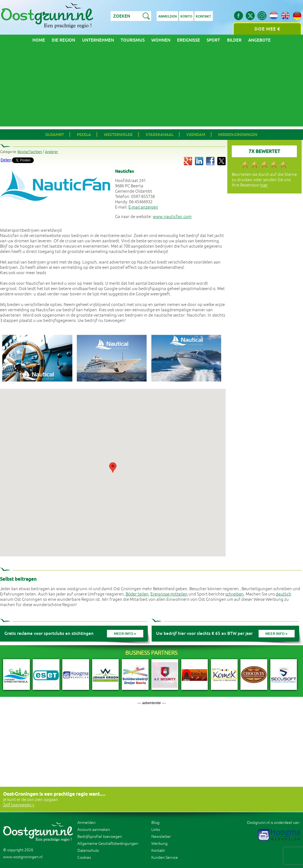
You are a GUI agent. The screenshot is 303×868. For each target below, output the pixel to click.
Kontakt (203, 16)
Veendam (196, 135)
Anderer (52, 152)
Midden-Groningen (238, 135)
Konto (186, 16)
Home (39, 40)
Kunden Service (165, 858)
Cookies (84, 858)
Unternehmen (98, 40)
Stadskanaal (160, 135)
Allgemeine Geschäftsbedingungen (108, 844)
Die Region (63, 40)
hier (264, 185)
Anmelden (168, 16)
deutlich (283, 594)
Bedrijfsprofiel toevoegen (100, 837)
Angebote (259, 40)
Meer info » (125, 634)
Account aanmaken (94, 830)
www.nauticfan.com (172, 217)
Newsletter (161, 837)
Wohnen (161, 40)
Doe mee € (267, 29)
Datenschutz (88, 851)
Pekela (84, 135)
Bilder (234, 40)
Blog (155, 823)
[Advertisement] (151, 87)
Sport (213, 40)
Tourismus (133, 40)
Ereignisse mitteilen (169, 594)
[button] (113, 468)
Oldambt (55, 135)
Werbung (159, 844)
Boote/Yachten (30, 152)
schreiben (235, 594)
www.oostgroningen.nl (23, 857)
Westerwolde (118, 135)
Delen (6, 160)
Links (156, 830)
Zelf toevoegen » (19, 805)
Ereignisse (189, 40)
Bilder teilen (137, 594)
